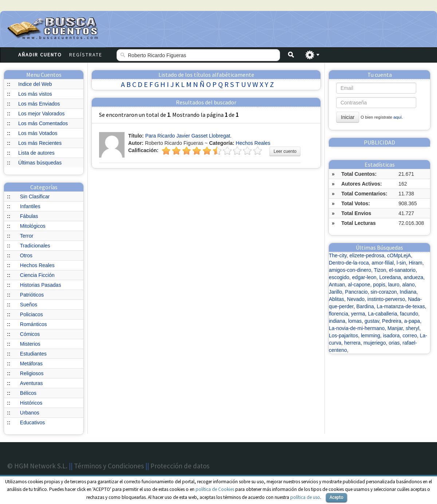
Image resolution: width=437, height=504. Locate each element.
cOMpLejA (399, 255)
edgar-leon (364, 277)
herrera (352, 343)
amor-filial (383, 263)
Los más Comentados (43, 123)
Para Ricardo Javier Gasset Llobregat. (188, 136)
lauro (394, 285)
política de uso (305, 497)
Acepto (336, 497)
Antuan (337, 285)
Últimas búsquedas (40, 163)
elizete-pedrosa (367, 255)
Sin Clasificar (35, 197)
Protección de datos (180, 466)
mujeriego (375, 343)
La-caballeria (382, 314)
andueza (414, 277)
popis (379, 285)
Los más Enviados (39, 104)
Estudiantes (33, 354)
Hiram (415, 263)
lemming (371, 336)
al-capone (359, 285)
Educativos (32, 422)
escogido (339, 277)
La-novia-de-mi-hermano (357, 328)
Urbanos (30, 413)
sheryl (412, 328)
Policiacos (32, 314)
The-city (338, 255)
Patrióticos (32, 295)
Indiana (408, 292)
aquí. (398, 117)
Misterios (30, 344)
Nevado (356, 299)
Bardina (365, 306)
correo (410, 336)
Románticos (34, 324)
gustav (372, 321)
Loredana (390, 277)
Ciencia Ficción (37, 275)
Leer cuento (285, 151)
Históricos (31, 403)
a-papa (412, 321)
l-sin (401, 263)
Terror (27, 236)
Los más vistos (35, 94)
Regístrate (86, 55)
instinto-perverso (386, 299)
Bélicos (28, 393)
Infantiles (30, 206)
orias (394, 343)
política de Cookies (215, 489)
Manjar (395, 328)
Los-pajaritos (343, 336)
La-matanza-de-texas (401, 306)
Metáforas (31, 364)
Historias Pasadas (41, 285)
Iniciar (348, 117)
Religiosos (32, 373)
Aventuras (32, 383)
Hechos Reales (37, 265)
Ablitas (336, 299)
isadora (391, 336)
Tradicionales (35, 246)
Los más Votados (38, 133)
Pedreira (392, 321)
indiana (337, 321)
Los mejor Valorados (41, 114)
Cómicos (30, 334)
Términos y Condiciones (109, 466)
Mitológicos (33, 226)
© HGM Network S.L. (37, 466)
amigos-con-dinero (350, 270)
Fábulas (29, 216)
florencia (338, 314)
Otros (26, 255)
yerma (358, 314)
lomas (355, 321)
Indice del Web (35, 84)
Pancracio (356, 292)
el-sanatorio (402, 270)
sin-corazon (383, 292)
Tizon (380, 270)
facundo (409, 314)
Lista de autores (36, 153)
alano (409, 285)
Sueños (29, 305)
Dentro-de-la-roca (349, 263)
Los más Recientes (40, 143)
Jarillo (336, 292)
